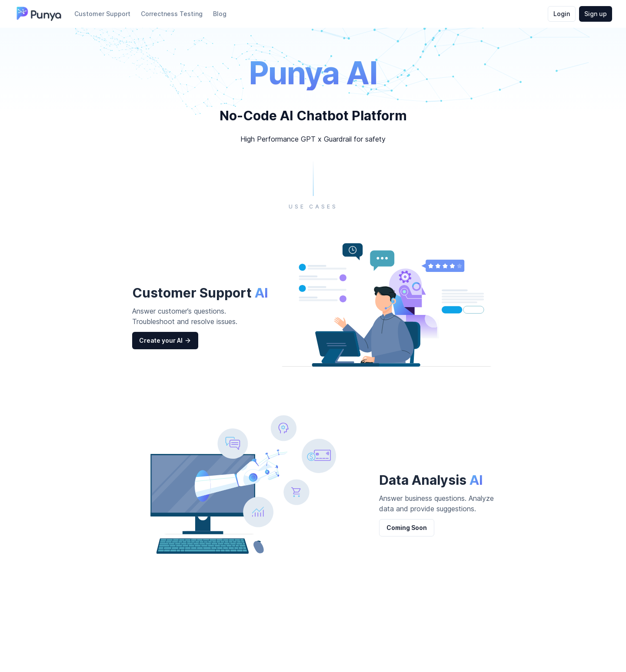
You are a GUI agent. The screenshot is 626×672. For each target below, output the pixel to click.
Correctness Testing (172, 14)
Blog (220, 14)
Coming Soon (407, 528)
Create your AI (165, 341)
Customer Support (102, 14)
